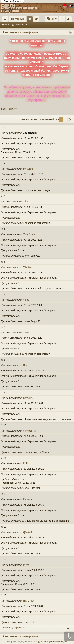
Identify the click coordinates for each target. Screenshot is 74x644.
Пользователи (37, 20)
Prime (26, 565)
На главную (17, 19)
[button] (70, 120)
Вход (7, 25)
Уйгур (26, 202)
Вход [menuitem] (63, 20)
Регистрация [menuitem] (70, 20)
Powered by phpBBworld (14, 628)
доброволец (30, 133)
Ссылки (6, 20)
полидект (28, 169)
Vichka (27, 333)
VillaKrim (28, 267)
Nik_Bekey (29, 601)
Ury (25, 365)
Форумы (30, 20)
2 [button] (66, 119)
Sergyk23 (28, 398)
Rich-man (28, 499)
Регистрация (21, 25)
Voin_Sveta (29, 234)
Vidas (26, 300)
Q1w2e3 (27, 532)
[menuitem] (52, 19)
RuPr (26, 463)
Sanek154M (29, 431)
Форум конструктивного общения (52, 641)
